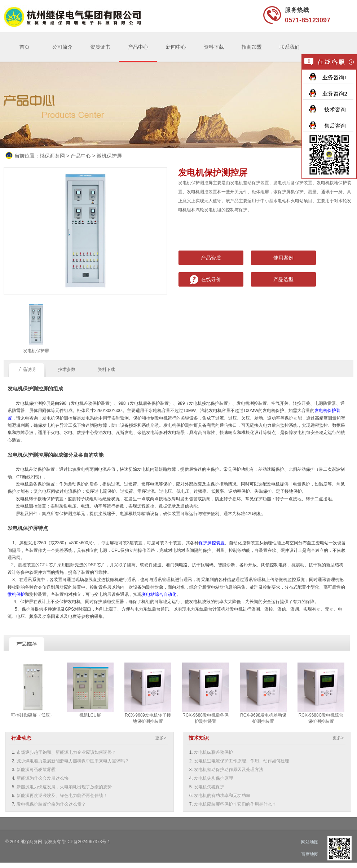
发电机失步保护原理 (213, 778)
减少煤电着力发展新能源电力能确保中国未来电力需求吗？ (73, 761)
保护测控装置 (212, 543)
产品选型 (283, 279)
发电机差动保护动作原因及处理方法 (229, 770)
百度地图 (310, 854)
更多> (161, 738)
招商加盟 (252, 47)
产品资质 (211, 258)
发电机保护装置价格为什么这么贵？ (51, 804)
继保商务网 (52, 156)
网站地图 (310, 842)
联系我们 (290, 47)
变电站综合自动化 (159, 594)
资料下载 (214, 47)
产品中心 (138, 47)
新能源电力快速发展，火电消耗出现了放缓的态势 (64, 787)
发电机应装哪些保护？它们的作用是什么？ (235, 804)
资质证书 (100, 47)
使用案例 (283, 258)
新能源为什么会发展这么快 (43, 778)
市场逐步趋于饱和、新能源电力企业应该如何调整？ (66, 752)
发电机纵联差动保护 (213, 752)
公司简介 (62, 47)
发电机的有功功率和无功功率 (222, 796)
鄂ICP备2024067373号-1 (86, 842)
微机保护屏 (109, 156)
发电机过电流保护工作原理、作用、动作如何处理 (242, 761)
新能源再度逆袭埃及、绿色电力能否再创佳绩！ (62, 796)
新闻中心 (176, 47)
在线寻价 (211, 279)
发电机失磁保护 (209, 787)
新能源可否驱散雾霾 (36, 770)
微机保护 (16, 594)
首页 (25, 47)
